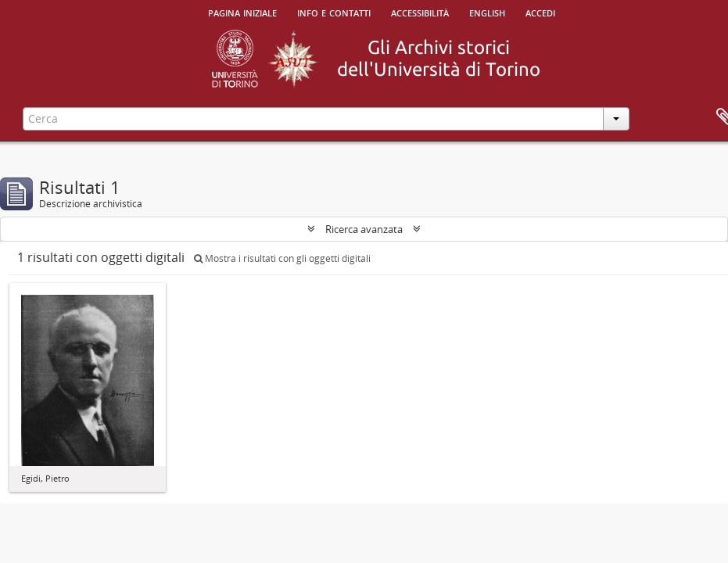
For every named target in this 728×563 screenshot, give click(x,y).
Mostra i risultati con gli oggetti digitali (282, 258)
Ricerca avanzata (364, 229)
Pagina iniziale (242, 12)
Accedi (540, 12)
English (487, 12)
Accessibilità (420, 12)
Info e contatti (334, 12)
